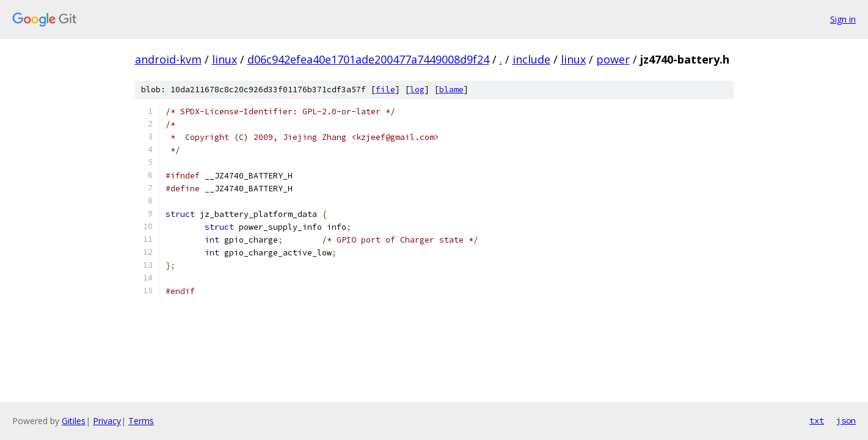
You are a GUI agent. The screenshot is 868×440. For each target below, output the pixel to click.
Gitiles (74, 421)
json (846, 420)
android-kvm (168, 59)
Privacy (107, 421)
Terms (141, 421)
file (385, 90)
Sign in (843, 19)
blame (451, 90)
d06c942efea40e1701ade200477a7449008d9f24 (368, 59)
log (417, 90)
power (613, 59)
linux (224, 59)
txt (817, 420)
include (531, 59)
